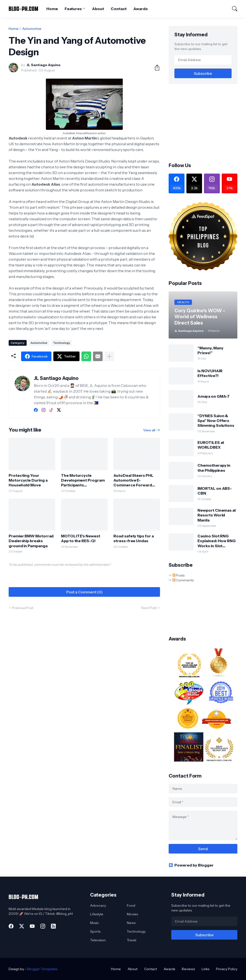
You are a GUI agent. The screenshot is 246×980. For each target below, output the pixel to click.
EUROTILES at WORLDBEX (211, 445)
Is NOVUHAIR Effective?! (210, 373)
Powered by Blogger (191, 865)
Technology (61, 343)
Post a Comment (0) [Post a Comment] (84, 592)
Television (98, 940)
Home (52, 9)
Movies (132, 914)
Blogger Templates (42, 969)
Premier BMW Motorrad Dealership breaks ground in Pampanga (31, 541)
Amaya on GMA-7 (213, 396)
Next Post (149, 608)
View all (149, 430)
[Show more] (109, 356)
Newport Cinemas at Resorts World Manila (217, 515)
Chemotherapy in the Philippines (214, 468)
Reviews (188, 969)
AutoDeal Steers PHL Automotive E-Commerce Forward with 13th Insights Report (133, 480)
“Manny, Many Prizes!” (210, 350)
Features (73, 9)
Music (95, 923)
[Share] (155, 68)
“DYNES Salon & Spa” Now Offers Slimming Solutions (216, 421)
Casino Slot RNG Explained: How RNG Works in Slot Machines (217, 541)
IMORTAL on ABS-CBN (215, 491)
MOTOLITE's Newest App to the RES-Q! (81, 538)
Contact (119, 9)
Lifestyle (97, 914)
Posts (178, 575)
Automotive (32, 29)
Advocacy (98, 905)
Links (205, 969)
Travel (132, 940)
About (98, 9)
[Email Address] (203, 60)
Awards (141, 9)
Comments (183, 580)
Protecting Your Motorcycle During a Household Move (28, 480)
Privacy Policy (227, 969)
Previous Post (23, 608)
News (131, 923)
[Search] (233, 9)
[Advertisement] (207, 123)
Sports (95, 931)
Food (131, 905)
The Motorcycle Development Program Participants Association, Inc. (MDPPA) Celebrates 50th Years (83, 480)
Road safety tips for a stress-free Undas (133, 538)
